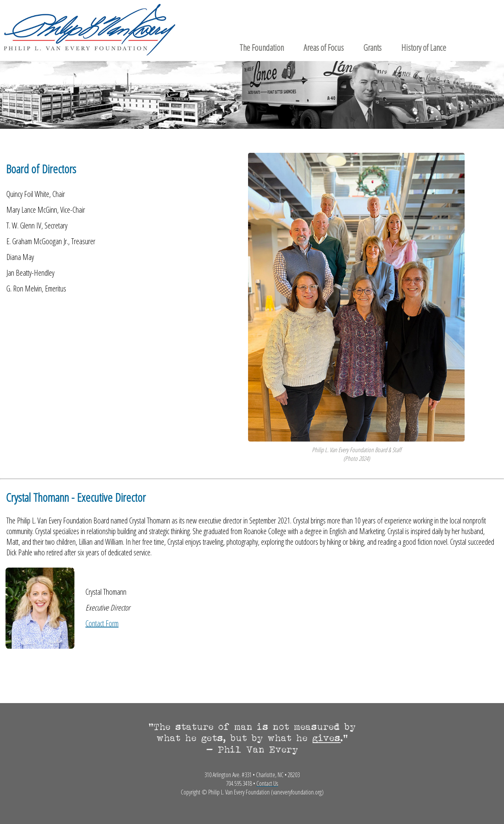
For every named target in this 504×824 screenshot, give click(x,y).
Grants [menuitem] (372, 47)
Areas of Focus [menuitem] (324, 47)
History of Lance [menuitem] (424, 47)
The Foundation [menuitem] (262, 47)
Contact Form (102, 623)
